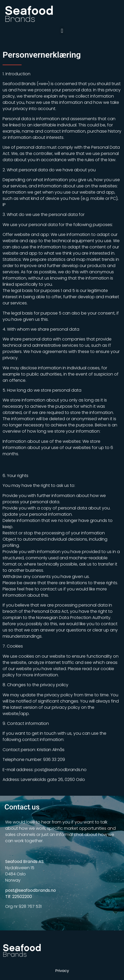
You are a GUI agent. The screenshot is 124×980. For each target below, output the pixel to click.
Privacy (62, 971)
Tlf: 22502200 (19, 897)
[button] (62, 31)
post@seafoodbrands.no (31, 890)
